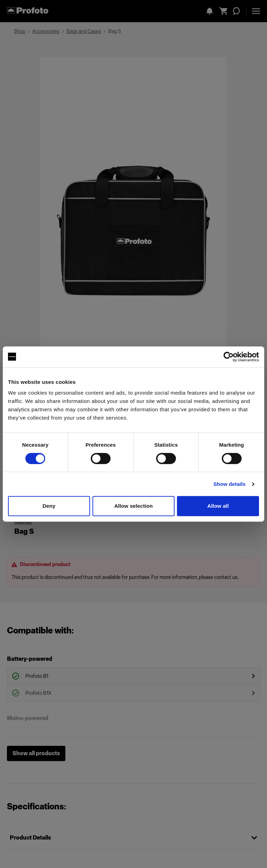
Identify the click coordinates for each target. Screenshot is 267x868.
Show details (230, 484)
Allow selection (134, 506)
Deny (49, 506)
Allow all (218, 506)
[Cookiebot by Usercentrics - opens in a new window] (229, 357)
